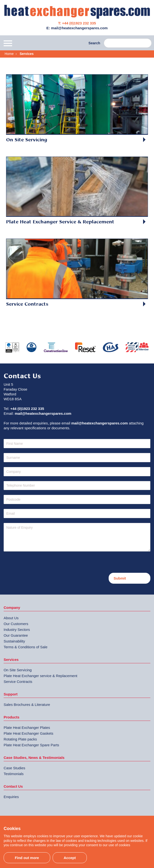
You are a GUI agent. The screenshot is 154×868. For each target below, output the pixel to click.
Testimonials (14, 774)
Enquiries (11, 797)
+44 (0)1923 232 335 (27, 409)
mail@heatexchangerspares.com (43, 413)
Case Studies (14, 768)
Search (94, 43)
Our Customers (16, 624)
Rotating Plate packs (20, 739)
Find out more (27, 858)
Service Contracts (18, 682)
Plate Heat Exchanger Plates (27, 728)
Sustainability (14, 641)
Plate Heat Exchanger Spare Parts (31, 745)
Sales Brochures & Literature (27, 705)
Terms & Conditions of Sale (26, 647)
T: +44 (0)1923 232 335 (77, 23)
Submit (120, 578)
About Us (11, 618)
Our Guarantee (16, 635)
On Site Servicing (18, 670)
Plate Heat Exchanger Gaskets (28, 733)
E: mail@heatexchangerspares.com (77, 28)
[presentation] (41, 563)
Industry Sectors (17, 630)
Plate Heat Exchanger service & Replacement (41, 676)
